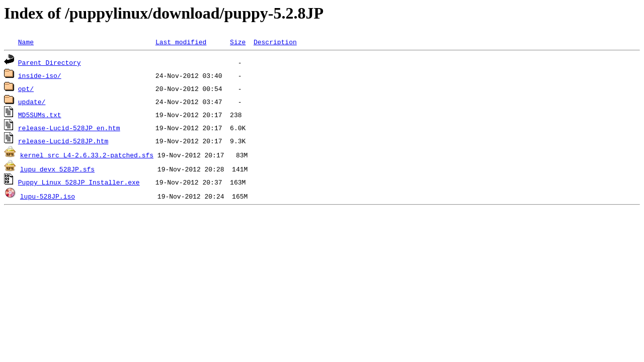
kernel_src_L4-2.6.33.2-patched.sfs (87, 155)
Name (26, 42)
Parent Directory (50, 62)
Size (238, 42)
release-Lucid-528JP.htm (63, 141)
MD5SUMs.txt (40, 115)
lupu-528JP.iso (48, 196)
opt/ (26, 88)
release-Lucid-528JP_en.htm (69, 128)
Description (275, 42)
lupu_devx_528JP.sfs (57, 169)
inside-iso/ (40, 75)
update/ (32, 102)
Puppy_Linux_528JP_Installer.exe (79, 182)
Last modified (181, 42)
